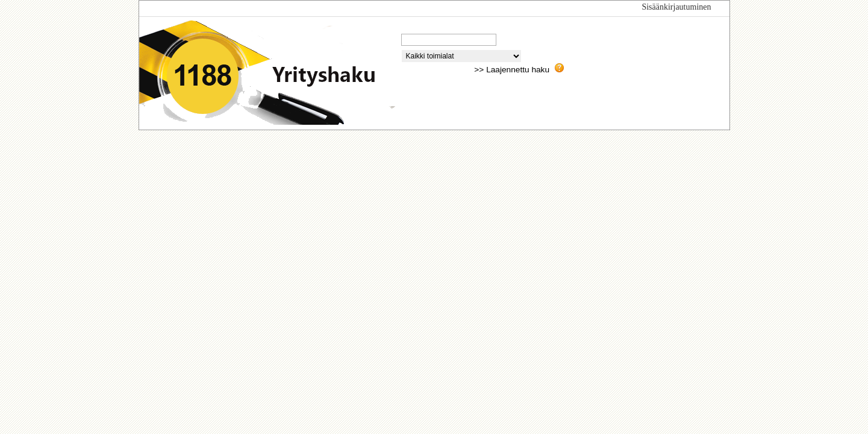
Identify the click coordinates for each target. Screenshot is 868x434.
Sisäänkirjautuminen (676, 7)
